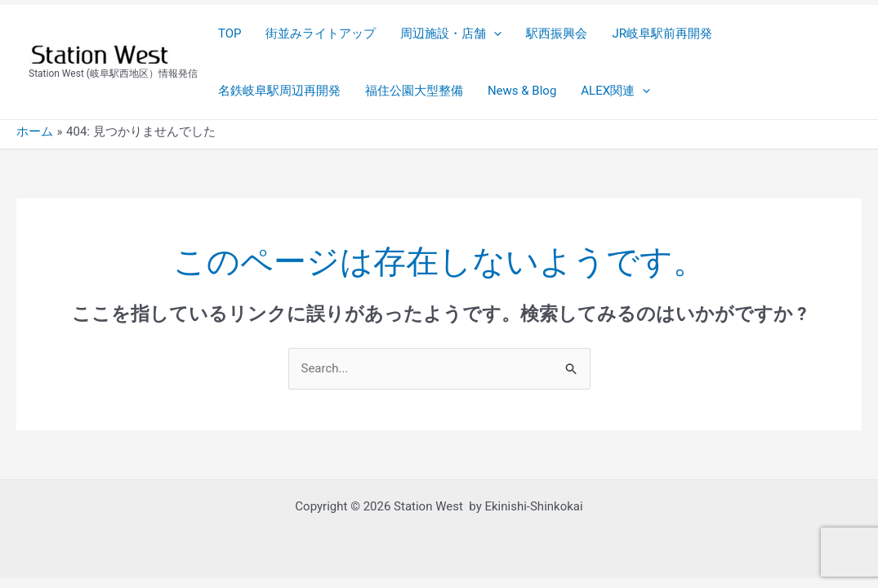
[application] (494, 33)
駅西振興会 (557, 33)
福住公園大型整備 (414, 91)
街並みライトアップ (321, 33)
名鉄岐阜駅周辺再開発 (279, 91)
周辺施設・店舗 (451, 33)
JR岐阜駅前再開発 (662, 33)
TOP (230, 33)
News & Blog (522, 91)
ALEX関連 (615, 91)
